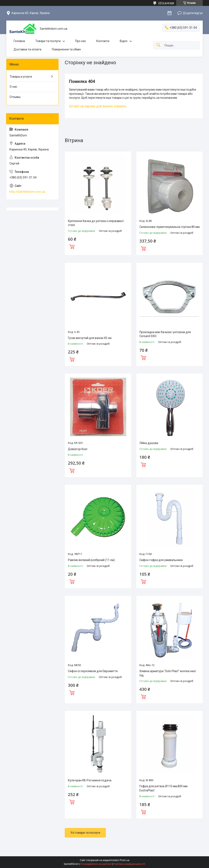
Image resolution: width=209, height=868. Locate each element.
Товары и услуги (21, 77)
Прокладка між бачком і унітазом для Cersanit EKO (165, 334)
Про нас (81, 41)
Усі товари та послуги (85, 833)
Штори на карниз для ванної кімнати (97, 106)
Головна (19, 41)
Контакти (103, 41)
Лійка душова (149, 443)
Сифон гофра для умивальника (161, 560)
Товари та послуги (48, 41)
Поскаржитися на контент (96, 864)
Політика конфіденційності (129, 864)
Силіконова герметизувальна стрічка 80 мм (169, 227)
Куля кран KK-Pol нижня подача (90, 780)
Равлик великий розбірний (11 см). (92, 560)
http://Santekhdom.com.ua (27, 192)
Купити (72, 246)
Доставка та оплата (27, 49)
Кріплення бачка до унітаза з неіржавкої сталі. (96, 223)
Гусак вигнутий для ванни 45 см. (90, 338)
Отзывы (15, 97)
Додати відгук (193, 13)
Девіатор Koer (78, 449)
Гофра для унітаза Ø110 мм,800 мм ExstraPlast (163, 788)
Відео (124, 41)
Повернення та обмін (66, 49)
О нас (13, 87)
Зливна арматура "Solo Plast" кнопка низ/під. (168, 673)
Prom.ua (125, 860)
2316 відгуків (166, 3)
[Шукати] (158, 45)
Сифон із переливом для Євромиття (93, 671)
